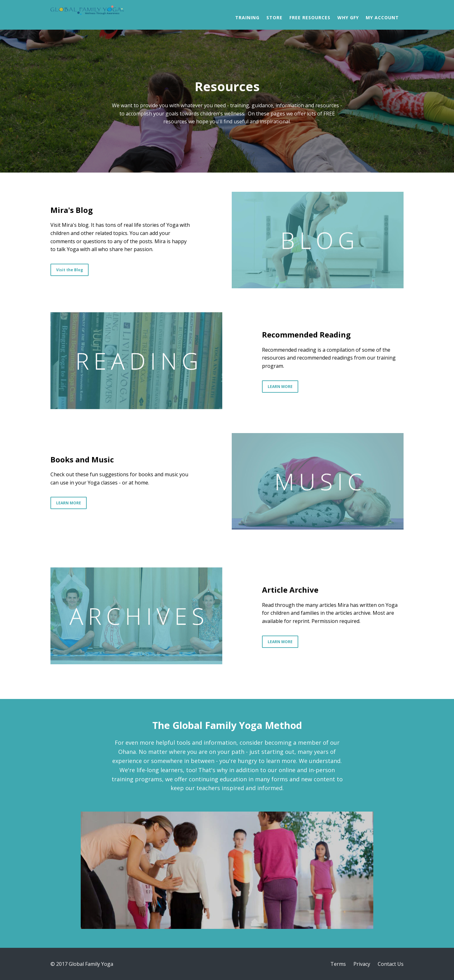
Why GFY (348, 18)
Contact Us (391, 964)
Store (274, 18)
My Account (382, 18)
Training (247, 18)
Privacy (362, 964)
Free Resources (310, 18)
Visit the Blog (70, 270)
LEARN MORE (280, 387)
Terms (338, 964)
